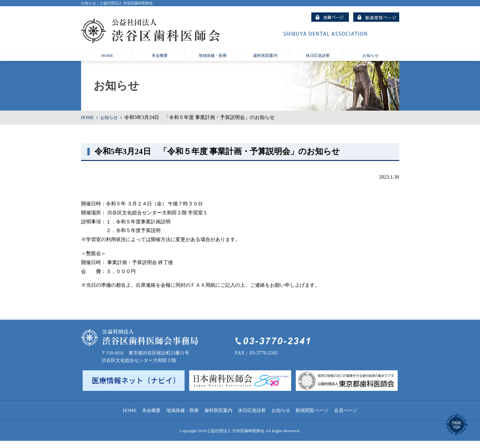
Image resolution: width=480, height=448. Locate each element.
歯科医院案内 (218, 418)
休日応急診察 (252, 418)
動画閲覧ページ (312, 418)
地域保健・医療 (183, 418)
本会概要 (151, 418)
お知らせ (112, 125)
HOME (88, 125)
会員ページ (346, 418)
